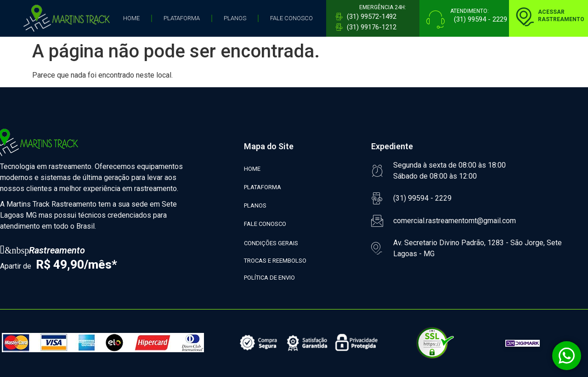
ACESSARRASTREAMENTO (561, 16)
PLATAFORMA (182, 18)
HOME (131, 18)
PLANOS (235, 18)
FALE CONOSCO (291, 18)
